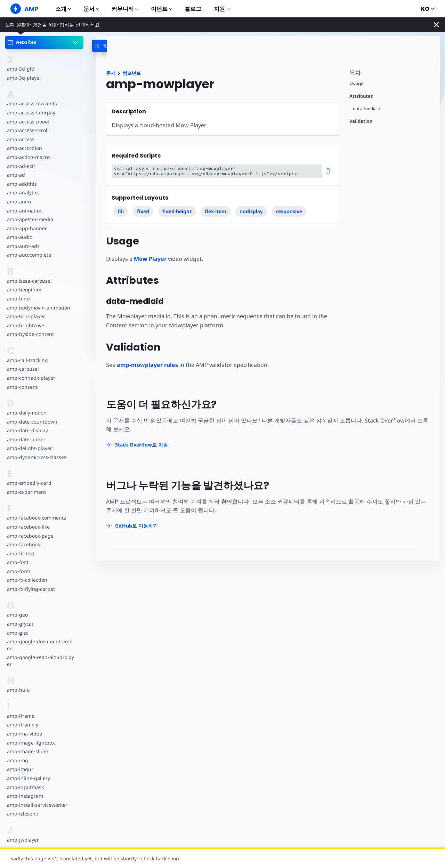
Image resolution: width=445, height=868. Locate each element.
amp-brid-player (25, 316)
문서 (91, 9)
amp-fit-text (20, 553)
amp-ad (16, 175)
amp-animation (25, 211)
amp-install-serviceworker (37, 805)
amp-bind (18, 299)
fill (121, 211)
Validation (361, 121)
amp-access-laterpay (30, 112)
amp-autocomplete (29, 255)
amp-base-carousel (29, 281)
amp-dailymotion (26, 413)
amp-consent (22, 387)
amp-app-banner (26, 228)
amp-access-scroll (27, 130)
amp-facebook (23, 544)
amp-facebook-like (28, 527)
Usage (357, 84)
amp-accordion (24, 148)
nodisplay (252, 211)
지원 (222, 9)
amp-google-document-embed (41, 645)
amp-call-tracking (27, 360)
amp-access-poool (28, 122)
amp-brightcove (25, 325)
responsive (289, 211)
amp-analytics (23, 192)
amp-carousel (22, 369)
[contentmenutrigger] (391, 75)
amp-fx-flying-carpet (30, 589)
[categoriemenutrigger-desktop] (112, 46)
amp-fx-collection (27, 580)
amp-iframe (20, 716)
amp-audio (19, 237)
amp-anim (19, 202)
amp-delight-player (29, 448)
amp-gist (17, 633)
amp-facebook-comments (36, 518)
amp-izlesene (22, 814)
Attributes (361, 96)
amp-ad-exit (21, 166)
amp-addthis (21, 184)
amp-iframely (22, 725)
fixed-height (177, 211)
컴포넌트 (132, 73)
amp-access (20, 139)
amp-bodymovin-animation (38, 308)
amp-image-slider (27, 751)
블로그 (193, 9)
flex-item (216, 211)
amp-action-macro (28, 157)
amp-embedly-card (29, 483)
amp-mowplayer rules (147, 365)
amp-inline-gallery (28, 778)
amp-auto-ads (23, 246)
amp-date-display (27, 430)
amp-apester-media (29, 219)
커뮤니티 (125, 9)
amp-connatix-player (31, 378)
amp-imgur (20, 769)
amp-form (18, 571)
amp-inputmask (25, 787)
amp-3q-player (24, 78)
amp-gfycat (20, 624)
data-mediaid (367, 109)
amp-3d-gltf (20, 69)
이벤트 (161, 9)
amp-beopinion (25, 290)
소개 (63, 9)
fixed (143, 211)
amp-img (17, 760)
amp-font (18, 562)
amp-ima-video (24, 734)
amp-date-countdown (32, 422)
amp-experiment (26, 492)
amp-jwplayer (23, 840)
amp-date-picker (26, 439)
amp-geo (17, 615)
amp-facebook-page (30, 536)
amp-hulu (18, 690)
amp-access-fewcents (31, 103)
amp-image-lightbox (30, 743)
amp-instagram (25, 796)
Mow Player (150, 259)
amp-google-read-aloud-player (40, 661)
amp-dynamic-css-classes (36, 457)
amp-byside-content (30, 334)
